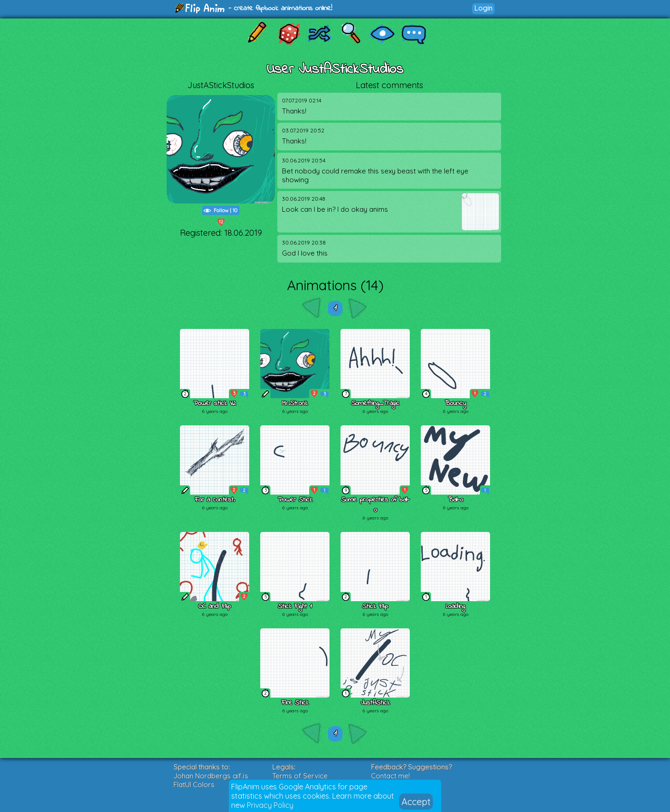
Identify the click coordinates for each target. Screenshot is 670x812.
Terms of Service (300, 776)
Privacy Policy (270, 805)
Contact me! (390, 776)
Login (483, 8)
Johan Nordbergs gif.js (211, 776)
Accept (416, 802)
